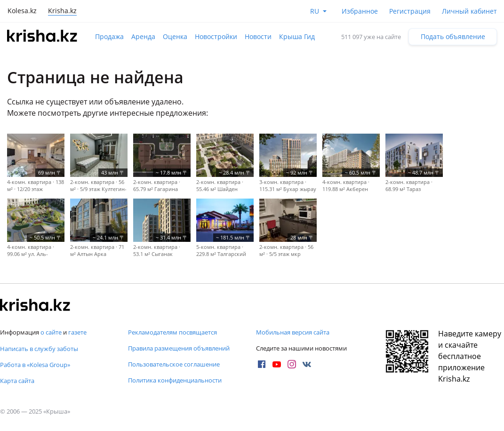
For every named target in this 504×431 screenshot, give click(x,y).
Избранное (360, 11)
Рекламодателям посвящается (172, 332)
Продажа (109, 36)
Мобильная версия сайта (293, 332)
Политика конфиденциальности (175, 380)
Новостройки (216, 36)
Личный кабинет (469, 11)
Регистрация (410, 11)
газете (77, 332)
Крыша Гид (297, 36)
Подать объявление (453, 36)
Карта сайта (17, 381)
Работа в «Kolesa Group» (35, 365)
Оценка (175, 36)
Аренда (143, 36)
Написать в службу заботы (39, 349)
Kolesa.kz (22, 11)
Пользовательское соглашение (174, 364)
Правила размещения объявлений (179, 348)
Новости (258, 36)
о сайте (51, 332)
